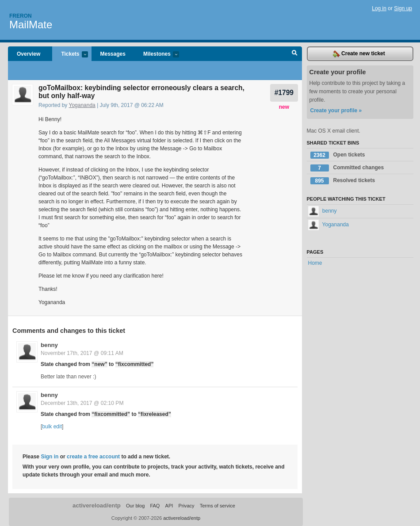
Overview (29, 54)
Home (315, 263)
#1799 (284, 93)
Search (295, 54)
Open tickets (338, 155)
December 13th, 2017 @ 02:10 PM (82, 403)
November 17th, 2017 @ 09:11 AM (82, 353)
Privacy (186, 506)
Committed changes (347, 168)
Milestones (157, 55)
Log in (379, 8)
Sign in (50, 457)
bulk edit (52, 427)
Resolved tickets (343, 181)
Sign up (403, 8)
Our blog (135, 506)
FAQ (155, 506)
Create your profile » (336, 111)
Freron (21, 16)
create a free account (93, 457)
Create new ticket (359, 54)
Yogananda (82, 105)
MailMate (31, 25)
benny (49, 345)
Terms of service (218, 506)
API (169, 506)
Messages (113, 54)
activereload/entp (97, 505)
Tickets (70, 55)
